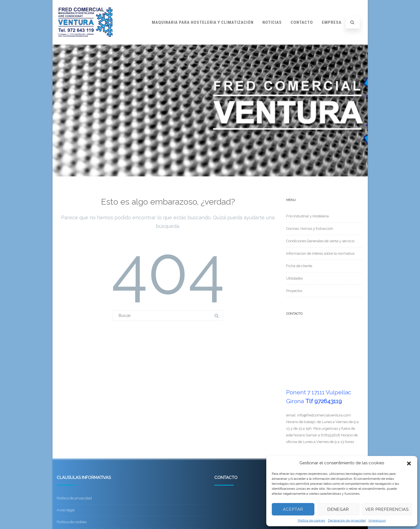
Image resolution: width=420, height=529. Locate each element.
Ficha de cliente (299, 266)
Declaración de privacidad (347, 520)
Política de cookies (311, 520)
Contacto (302, 22)
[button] (409, 463)
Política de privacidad (74, 498)
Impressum (377, 520)
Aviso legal (66, 510)
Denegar (338, 509)
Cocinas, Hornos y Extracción (310, 229)
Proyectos (294, 291)
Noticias (272, 22)
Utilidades (294, 278)
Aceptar (293, 509)
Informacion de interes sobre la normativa (320, 253)
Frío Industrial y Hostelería (307, 216)
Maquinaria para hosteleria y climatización (203, 22)
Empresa (332, 22)
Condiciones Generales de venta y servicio (320, 241)
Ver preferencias (387, 509)
